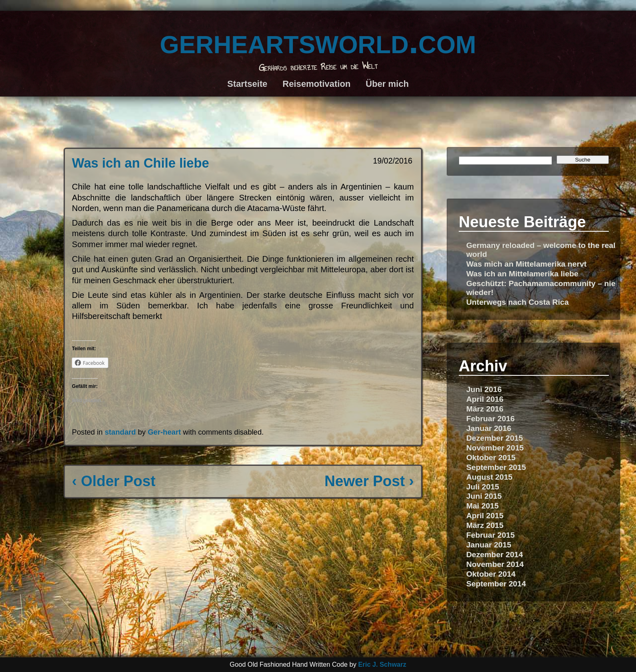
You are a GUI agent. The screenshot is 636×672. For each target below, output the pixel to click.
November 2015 (495, 448)
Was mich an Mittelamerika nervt (526, 264)
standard (120, 432)
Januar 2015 (489, 545)
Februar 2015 (490, 535)
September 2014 (496, 584)
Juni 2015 (484, 496)
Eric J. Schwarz (382, 664)
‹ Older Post (114, 481)
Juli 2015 (482, 487)
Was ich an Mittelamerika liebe (522, 274)
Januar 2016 (489, 428)
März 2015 (485, 525)
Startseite (247, 84)
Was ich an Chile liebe (140, 163)
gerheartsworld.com (318, 41)
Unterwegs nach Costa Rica (517, 302)
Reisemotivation (317, 84)
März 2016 (485, 409)
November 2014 (495, 564)
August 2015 (489, 477)
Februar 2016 (490, 419)
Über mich (387, 84)
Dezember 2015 (494, 438)
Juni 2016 (484, 389)
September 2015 (496, 467)
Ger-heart (164, 432)
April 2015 (485, 516)
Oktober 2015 (491, 458)
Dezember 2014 (494, 555)
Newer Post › (369, 481)
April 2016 (485, 399)
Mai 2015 (482, 506)
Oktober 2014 (491, 574)
